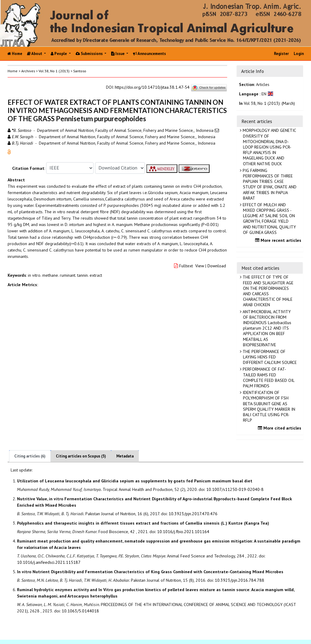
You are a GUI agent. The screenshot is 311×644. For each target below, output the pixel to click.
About (35, 54)
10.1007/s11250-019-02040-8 (235, 489)
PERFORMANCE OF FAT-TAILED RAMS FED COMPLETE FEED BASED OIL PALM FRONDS (268, 377)
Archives (28, 71)
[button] (9, 151)
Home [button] (13, 71)
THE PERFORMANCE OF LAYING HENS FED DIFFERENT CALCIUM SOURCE (269, 357)
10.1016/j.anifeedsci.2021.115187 (49, 562)
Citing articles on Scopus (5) (81, 456)
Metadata (125, 456)
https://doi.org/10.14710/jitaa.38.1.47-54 (152, 87)
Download (217, 266)
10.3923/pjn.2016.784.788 (239, 580)
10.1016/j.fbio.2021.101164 (183, 532)
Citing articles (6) (30, 456)
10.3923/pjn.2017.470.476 (193, 514)
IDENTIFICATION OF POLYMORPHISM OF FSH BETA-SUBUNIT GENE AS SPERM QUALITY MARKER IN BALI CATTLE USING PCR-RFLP (268, 406)
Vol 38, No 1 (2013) (54, 71)
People (59, 54)
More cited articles (280, 428)
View (200, 266)
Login (299, 54)
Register (281, 54)
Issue (118, 54)
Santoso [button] (80, 71)
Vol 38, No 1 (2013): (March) (269, 103)
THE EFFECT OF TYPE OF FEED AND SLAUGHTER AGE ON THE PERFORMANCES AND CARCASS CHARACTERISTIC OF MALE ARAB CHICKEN (267, 291)
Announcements (149, 54)
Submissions (90, 54)
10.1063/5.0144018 (80, 611)
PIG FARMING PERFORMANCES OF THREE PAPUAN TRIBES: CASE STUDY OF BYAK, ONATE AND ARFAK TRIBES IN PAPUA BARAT (269, 184)
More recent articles (279, 240)
